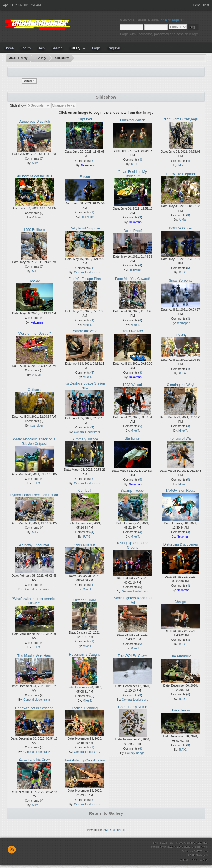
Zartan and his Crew (34, 759)
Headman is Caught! (85, 655)
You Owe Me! (133, 331)
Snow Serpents (181, 281)
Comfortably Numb (133, 707)
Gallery (75, 48)
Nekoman (87, 165)
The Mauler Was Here (34, 656)
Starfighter (133, 438)
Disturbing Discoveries (181, 544)
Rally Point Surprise (85, 228)
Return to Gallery (106, 813)
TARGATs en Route (181, 491)
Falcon (85, 177)
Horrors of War (181, 438)
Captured (85, 119)
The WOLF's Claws (132, 656)
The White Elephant (181, 174)
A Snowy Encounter (34, 545)
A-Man (36, 217)
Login (96, 48)
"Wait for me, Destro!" (34, 334)
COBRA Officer (181, 228)
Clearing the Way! (181, 385)
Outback (34, 390)
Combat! (85, 491)
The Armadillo (181, 656)
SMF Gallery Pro (114, 830)
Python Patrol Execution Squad (34, 495)
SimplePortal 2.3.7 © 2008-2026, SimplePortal (179, 847)
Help (41, 48)
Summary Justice (85, 439)
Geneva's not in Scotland (34, 708)
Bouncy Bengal (135, 753)
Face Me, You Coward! (133, 279)
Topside (34, 281)
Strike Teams (181, 710)
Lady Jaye (181, 335)
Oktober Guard (85, 600)
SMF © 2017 (177, 843)
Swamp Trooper (133, 491)
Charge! (180, 602)
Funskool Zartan (133, 120)
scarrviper (87, 217)
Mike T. (36, 163)
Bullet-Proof (132, 231)
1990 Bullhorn (34, 230)
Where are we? (85, 331)
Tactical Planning (85, 708)
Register (114, 48)
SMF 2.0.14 (160, 843)
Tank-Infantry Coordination (85, 760)
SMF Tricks (201, 851)
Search (57, 48)
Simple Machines (197, 843)
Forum (26, 48)
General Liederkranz (87, 272)
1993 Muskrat (85, 545)
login (163, 20)
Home (9, 48)
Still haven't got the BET (34, 176)
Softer (185, 851)
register (178, 20)
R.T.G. (135, 164)
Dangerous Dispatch (34, 122)
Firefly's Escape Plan (85, 279)
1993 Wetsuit (133, 385)
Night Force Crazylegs (181, 119)
